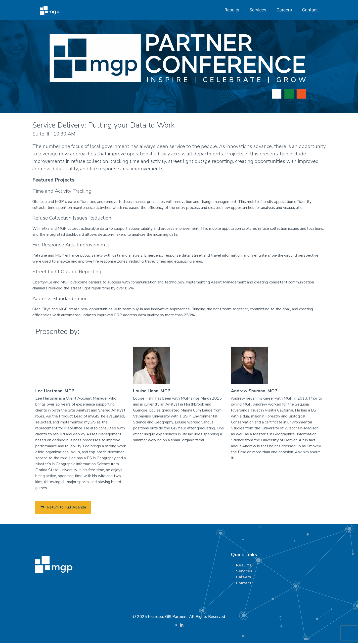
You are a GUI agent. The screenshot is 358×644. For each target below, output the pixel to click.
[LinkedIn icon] (182, 626)
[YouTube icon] (176, 626)
